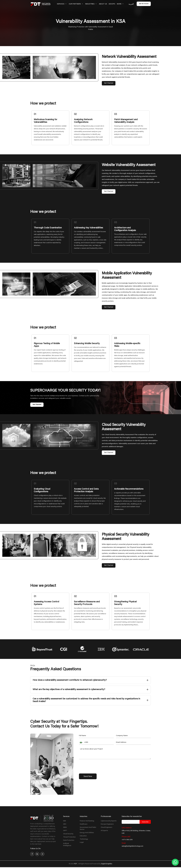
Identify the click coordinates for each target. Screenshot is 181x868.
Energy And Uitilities (87, 833)
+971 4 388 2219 (127, 840)
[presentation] (97, 766)
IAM (64, 821)
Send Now (88, 776)
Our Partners (76, 4)
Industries (91, 4)
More (121, 4)
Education (83, 836)
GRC (65, 824)
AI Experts (104, 831)
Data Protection (69, 840)
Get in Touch (144, 4)
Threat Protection (69, 837)
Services (62, 4)
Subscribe (145, 822)
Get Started (109, 83)
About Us (103, 4)
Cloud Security (68, 834)
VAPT (65, 831)
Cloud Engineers (106, 827)
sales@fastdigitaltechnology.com (132, 846)
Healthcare (84, 824)
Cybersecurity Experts (109, 821)
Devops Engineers (107, 824)
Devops (112, 4)
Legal (82, 842)
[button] (81, 742)
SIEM (65, 827)
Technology (84, 839)
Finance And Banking (87, 821)
